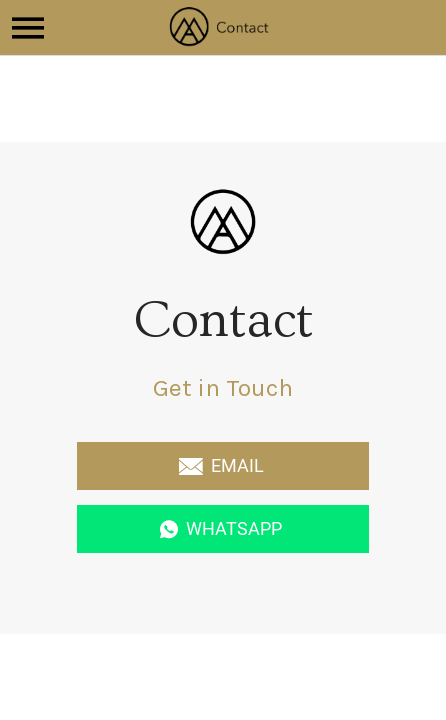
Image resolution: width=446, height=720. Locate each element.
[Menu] (28, 28)
